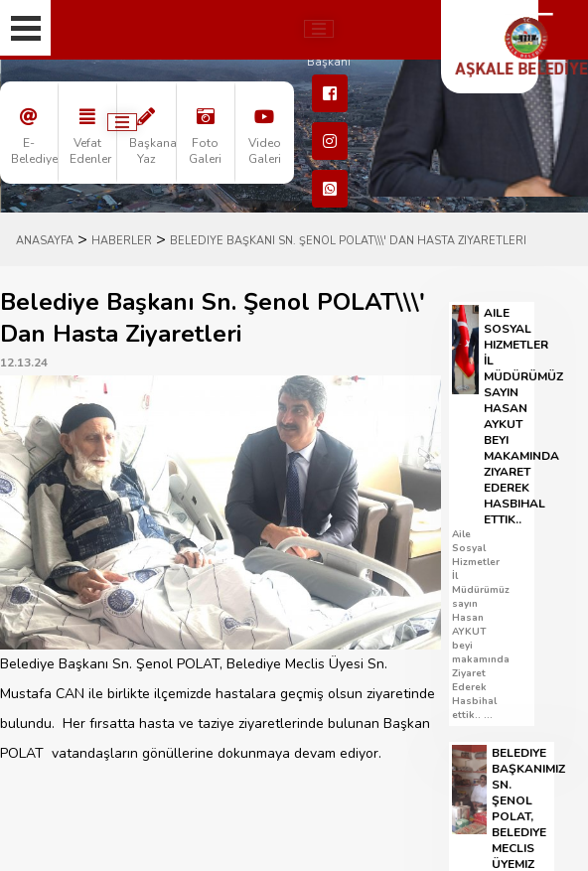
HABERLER (122, 241)
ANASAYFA (45, 241)
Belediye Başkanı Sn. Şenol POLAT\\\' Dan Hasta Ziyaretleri (348, 241)
